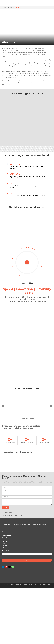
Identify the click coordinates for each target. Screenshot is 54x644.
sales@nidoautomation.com (14, 515)
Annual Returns (36, 584)
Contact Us (5, 547)
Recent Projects (6, 546)
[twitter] (9, 567)
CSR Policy (30, 584)
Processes (5, 540)
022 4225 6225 (8, 528)
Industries (5, 542)
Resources (5, 544)
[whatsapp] (13, 567)
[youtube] (6, 567)
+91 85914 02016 (10, 513)
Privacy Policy (43, 584)
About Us (5, 538)
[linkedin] (3, 567)
